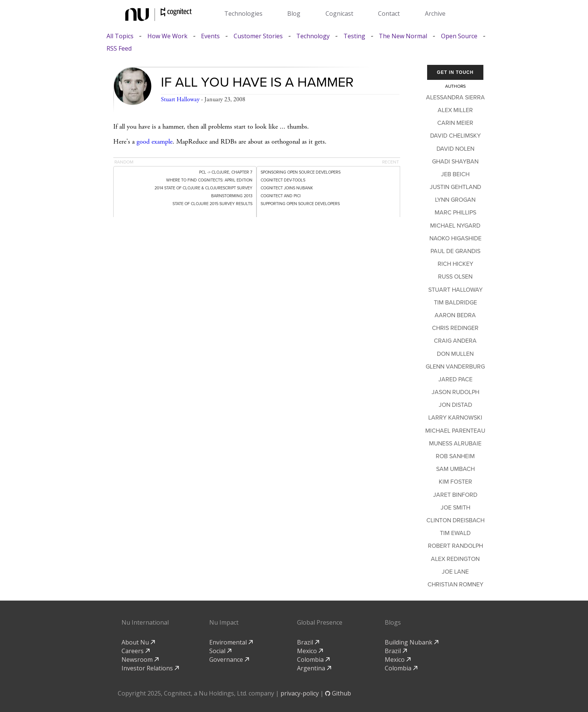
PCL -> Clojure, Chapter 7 (226, 172)
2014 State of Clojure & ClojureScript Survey (203, 188)
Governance (229, 660)
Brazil (308, 642)
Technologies (243, 13)
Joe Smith (455, 508)
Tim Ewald (455, 533)
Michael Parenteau (455, 431)
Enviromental (231, 642)
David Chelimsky (455, 136)
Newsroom (140, 660)
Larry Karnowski (455, 418)
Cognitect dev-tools (283, 180)
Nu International (145, 622)
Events (210, 36)
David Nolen (455, 149)
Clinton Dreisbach (455, 520)
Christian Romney (455, 585)
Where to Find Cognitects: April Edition (209, 180)
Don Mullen (455, 354)
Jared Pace (455, 379)
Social (220, 651)
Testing (354, 36)
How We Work (167, 36)
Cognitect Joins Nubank (287, 188)
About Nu (138, 642)
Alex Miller (455, 110)
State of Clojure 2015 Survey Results (212, 204)
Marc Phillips (455, 213)
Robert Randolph (455, 546)
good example (154, 142)
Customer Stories (258, 36)
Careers (136, 651)
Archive (435, 13)
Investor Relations (150, 668)
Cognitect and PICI (281, 196)
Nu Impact (224, 622)
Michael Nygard (455, 226)
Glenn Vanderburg (455, 367)
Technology (313, 36)
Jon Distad (455, 405)
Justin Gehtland (455, 187)
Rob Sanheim (455, 456)
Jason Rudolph (455, 392)
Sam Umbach (455, 469)
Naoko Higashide (455, 238)
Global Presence (320, 622)
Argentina (314, 668)
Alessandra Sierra (455, 97)
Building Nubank (412, 642)
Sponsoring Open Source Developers (301, 172)
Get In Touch (455, 72)
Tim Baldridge (455, 303)
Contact (389, 13)
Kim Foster (455, 482)
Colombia (313, 660)
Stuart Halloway (180, 100)
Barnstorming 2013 (232, 196)
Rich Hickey (455, 264)
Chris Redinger (455, 328)
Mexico (310, 651)
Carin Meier (455, 123)
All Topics (120, 36)
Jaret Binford (455, 495)
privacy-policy (300, 693)
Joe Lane (455, 572)
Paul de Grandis (455, 251)
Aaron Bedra (455, 315)
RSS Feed (119, 49)
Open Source (459, 36)
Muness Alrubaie (455, 444)
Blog (294, 13)
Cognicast (339, 13)
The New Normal (403, 36)
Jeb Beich (455, 174)
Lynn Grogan (455, 200)
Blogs (393, 622)
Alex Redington (455, 559)
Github (338, 693)
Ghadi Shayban (455, 162)
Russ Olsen (455, 277)
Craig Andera (455, 341)
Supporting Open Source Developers (300, 204)
